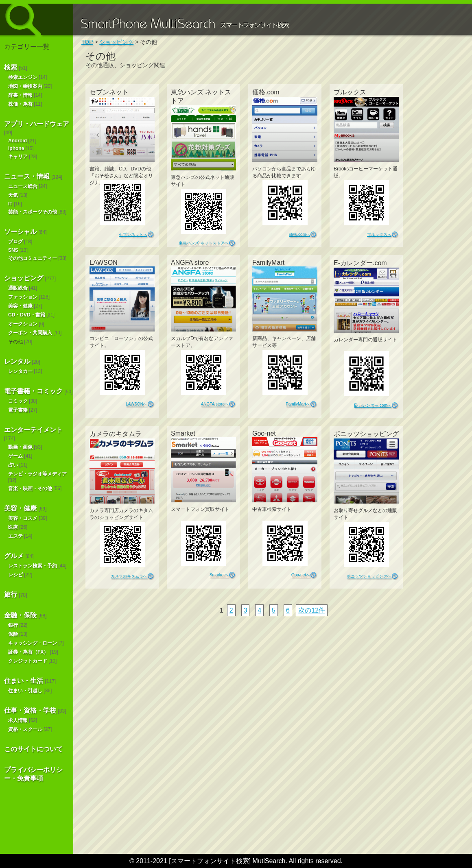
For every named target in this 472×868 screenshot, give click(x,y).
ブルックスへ (379, 234)
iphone (16, 148)
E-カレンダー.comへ (373, 405)
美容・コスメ (23, 518)
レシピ (15, 575)
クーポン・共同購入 (30, 333)
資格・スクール (25, 729)
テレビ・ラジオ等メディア (37, 474)
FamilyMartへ (298, 404)
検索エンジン (23, 77)
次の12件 (312, 610)
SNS (13, 250)
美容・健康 (20, 306)
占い (13, 465)
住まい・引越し (25, 691)
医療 (13, 527)
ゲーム (15, 456)
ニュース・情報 (27, 176)
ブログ (15, 242)
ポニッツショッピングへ (369, 576)
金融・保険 (20, 615)
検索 (11, 67)
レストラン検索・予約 (33, 566)
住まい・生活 (24, 681)
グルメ (14, 556)
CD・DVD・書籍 (27, 315)
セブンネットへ (133, 234)
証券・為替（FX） (28, 652)
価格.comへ (299, 234)
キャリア (18, 157)
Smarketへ (219, 575)
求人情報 (18, 720)
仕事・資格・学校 (30, 710)
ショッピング (24, 278)
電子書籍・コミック (33, 391)
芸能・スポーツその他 (33, 212)
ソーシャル (20, 232)
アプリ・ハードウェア (37, 124)
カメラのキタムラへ (129, 576)
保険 (13, 634)
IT (10, 204)
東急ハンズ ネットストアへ (204, 243)
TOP (87, 42)
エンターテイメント (33, 430)
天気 (13, 195)
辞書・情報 (20, 95)
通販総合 (18, 288)
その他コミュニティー (33, 258)
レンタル (17, 361)
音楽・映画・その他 (30, 489)
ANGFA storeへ (215, 404)
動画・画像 (20, 447)
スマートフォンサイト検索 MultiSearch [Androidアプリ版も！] (37, 19)
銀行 (13, 625)
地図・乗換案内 (25, 86)
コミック (18, 401)
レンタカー (20, 371)
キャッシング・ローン (33, 643)
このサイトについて (33, 749)
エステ (15, 536)
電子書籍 (18, 410)
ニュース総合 (23, 186)
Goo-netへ (301, 575)
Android (17, 141)
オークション (23, 324)
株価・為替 (20, 104)
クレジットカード (28, 661)
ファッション (23, 297)
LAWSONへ (137, 404)
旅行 (11, 594)
